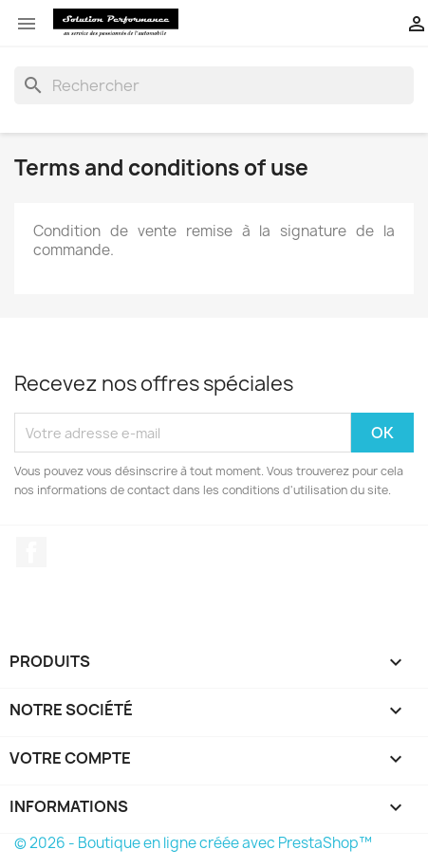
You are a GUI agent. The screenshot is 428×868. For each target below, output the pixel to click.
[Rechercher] (214, 85)
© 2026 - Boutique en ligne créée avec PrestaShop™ (193, 843)
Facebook (31, 552)
